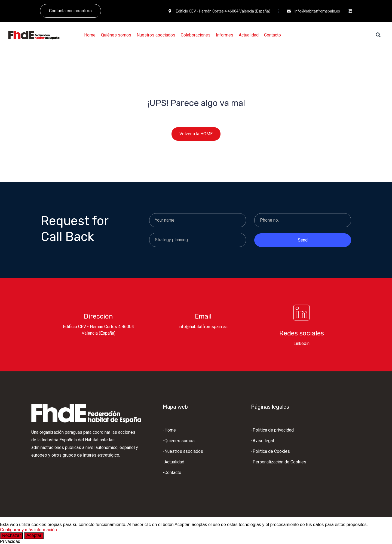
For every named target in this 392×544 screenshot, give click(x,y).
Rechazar (11, 535)
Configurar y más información (28, 530)
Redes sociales (302, 333)
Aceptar (34, 535)
